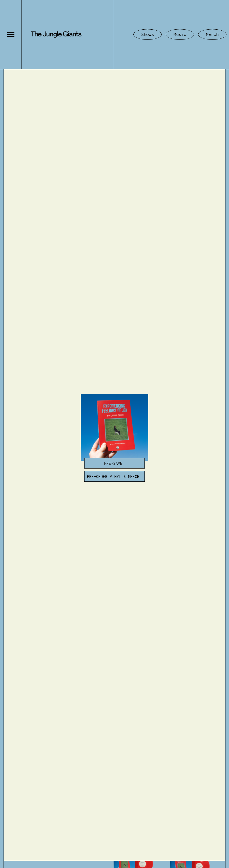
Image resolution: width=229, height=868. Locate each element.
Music (180, 34)
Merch (212, 34)
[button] (11, 35)
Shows (148, 34)
